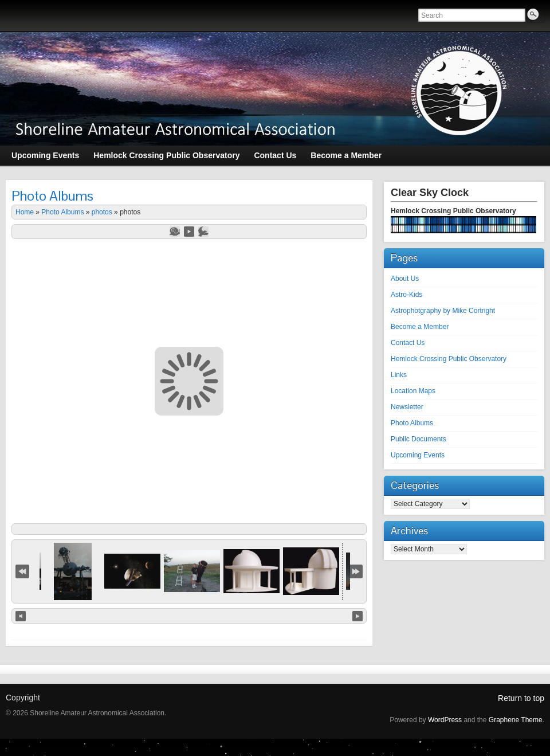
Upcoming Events (418, 455)
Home (25, 212)
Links (399, 375)
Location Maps (413, 391)
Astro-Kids (406, 295)
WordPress (445, 720)
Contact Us (408, 343)
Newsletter (407, 407)
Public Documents (419, 439)
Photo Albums (62, 212)
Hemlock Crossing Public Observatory (449, 359)
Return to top (521, 698)
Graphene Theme (516, 720)
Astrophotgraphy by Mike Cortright (443, 311)
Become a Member (420, 327)
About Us (405, 279)
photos (102, 212)
